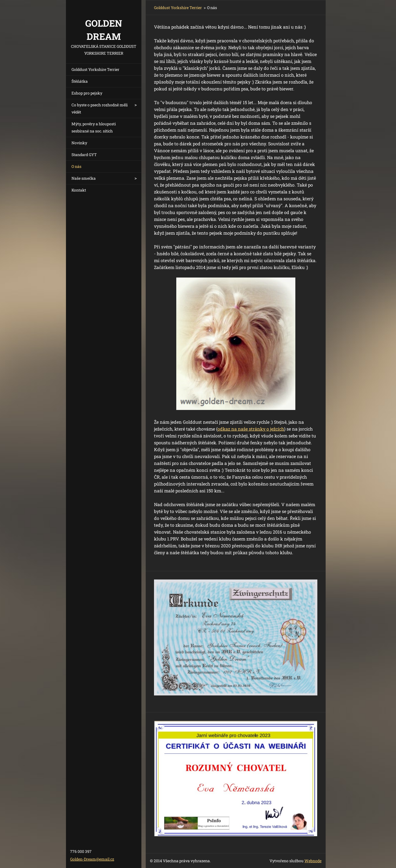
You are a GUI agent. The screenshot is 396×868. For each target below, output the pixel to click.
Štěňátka (80, 81)
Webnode (313, 861)
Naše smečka (84, 178)
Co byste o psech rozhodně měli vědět (100, 108)
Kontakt (79, 190)
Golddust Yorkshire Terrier (95, 69)
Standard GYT (84, 155)
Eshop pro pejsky (87, 93)
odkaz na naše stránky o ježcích (251, 429)
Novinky (79, 143)
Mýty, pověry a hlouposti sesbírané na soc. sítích (94, 127)
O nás (76, 166)
